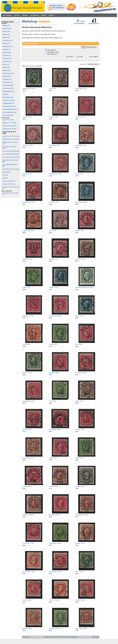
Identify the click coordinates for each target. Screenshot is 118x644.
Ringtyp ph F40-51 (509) (9, 129)
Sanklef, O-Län (54, 287)
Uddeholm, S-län (81, 117)
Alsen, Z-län (26, 287)
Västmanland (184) (8, 88)
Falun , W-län (79, 572)
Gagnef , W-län (80, 543)
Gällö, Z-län (53, 231)
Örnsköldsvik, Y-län (55, 174)
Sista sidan (96, 637)
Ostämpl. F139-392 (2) (9, 184)
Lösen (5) (5, 175)
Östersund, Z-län (28, 145)
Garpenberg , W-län (55, 543)
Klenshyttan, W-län (55, 430)
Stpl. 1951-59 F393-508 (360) (11, 151)
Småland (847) (7, 70)
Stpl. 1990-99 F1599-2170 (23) (10, 165)
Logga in (51, 15)
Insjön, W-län (53, 458)
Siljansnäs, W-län (28, 316)
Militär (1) (5, 178)
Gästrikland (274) (7, 40)
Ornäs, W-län (53, 344)
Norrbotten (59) (7, 61)
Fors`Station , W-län (29, 572)
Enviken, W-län (80, 600)
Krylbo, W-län (80, 401)
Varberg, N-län (27, 174)
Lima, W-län (53, 401)
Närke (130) (6, 64)
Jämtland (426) (7, 52)
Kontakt (44, 15)
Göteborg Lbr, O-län (29, 89)
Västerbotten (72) (7, 82)
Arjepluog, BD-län (28, 231)
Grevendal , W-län (28, 543)
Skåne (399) (6, 67)
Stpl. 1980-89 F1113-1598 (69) (10, 161)
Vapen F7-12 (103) (8, 120)
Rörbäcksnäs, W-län (55, 316)
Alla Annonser (7, 15)
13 (69, 637)
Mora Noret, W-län (81, 373)
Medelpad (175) (7, 58)
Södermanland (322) (8, 73)
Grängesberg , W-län (82, 515)
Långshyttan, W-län (29, 401)
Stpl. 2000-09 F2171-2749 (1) (11, 169)
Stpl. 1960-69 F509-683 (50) (11, 154)
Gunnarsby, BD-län (81, 202)
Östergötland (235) (8, 97)
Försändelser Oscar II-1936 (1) (10, 194)
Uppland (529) (7, 76)
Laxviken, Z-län (27, 259)
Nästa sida (74, 637)
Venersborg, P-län (81, 89)
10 (64, 637)
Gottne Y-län (79, 174)
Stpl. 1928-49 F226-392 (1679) (9, 147)
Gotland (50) (6, 37)
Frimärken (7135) (7, 22)
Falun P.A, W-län (54, 600)
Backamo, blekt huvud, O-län (84, 287)
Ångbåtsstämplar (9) (8, 103)
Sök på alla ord (51, 50)
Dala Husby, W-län (81, 628)
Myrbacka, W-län (54, 373)
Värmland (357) (7, 79)
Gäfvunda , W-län (54, 515)
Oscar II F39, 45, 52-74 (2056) (9, 132)
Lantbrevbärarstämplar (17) (10, 109)
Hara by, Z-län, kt (81, 259)
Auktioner (25, 15)
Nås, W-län (79, 344)
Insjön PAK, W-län (28, 458)
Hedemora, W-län (28, 515)
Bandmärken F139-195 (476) (11, 139)
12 (67, 637)
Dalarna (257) (6, 32)
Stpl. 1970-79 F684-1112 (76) (11, 157)
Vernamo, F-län (54, 202)
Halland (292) (6, 43)
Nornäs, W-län (27, 373)
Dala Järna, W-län (55, 628)
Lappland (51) (6, 55)
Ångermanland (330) (8, 91)
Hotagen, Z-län (54, 259)
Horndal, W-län (27, 486)
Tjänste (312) (6, 172)
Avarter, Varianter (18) (9, 181)
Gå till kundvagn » (80, 23)
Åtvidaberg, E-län (81, 145)
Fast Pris (17, 15)
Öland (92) (6, 94)
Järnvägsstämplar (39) (9, 106)
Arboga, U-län (27, 117)
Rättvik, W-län (80, 316)
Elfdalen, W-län (27, 628)
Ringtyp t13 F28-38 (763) (10, 126)
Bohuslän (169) (7, 29)
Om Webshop (35, 15)
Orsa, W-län (26, 344)
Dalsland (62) (6, 35)
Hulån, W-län (79, 458)
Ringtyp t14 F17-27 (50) (9, 123)
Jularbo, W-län (80, 430)
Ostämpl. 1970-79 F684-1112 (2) (11, 188)
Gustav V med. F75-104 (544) (11, 136)
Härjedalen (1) (7, 49)
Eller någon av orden (53, 52)
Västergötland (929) (8, 85)
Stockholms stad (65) (9, 100)
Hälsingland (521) (8, 46)
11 (66, 637)
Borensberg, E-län (55, 145)
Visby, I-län (52, 89)
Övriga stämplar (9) (8, 115)
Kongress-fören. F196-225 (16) (10, 143)
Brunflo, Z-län (80, 231)
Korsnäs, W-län (27, 430)
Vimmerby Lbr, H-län (29, 202)
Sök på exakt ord (52, 54)
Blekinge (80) (6, 26)
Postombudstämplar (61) (10, 112)
